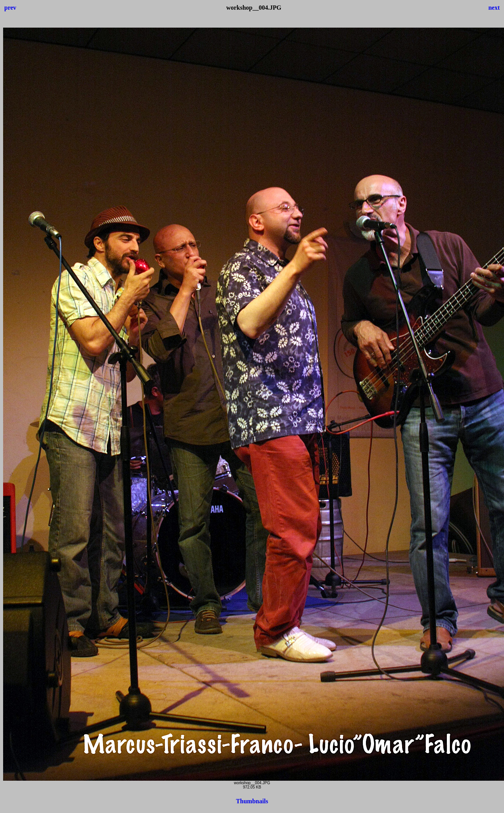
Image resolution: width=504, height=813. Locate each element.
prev (10, 8)
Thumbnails (252, 801)
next (494, 8)
